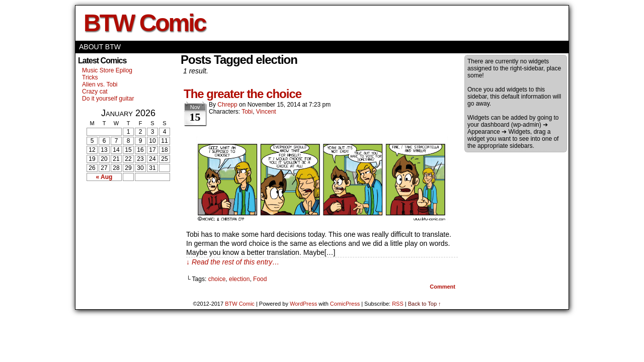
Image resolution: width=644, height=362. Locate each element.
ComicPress (345, 304)
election (239, 279)
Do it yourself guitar (108, 99)
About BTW (100, 47)
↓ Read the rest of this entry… (233, 262)
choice (217, 279)
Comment (442, 287)
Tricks (90, 77)
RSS (398, 304)
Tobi (247, 112)
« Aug (104, 177)
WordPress (303, 304)
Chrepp (227, 105)
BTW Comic (144, 23)
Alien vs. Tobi (100, 84)
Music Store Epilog (107, 70)
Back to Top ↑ (425, 304)
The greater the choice (243, 94)
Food (260, 279)
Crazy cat (95, 92)
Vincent (266, 112)
